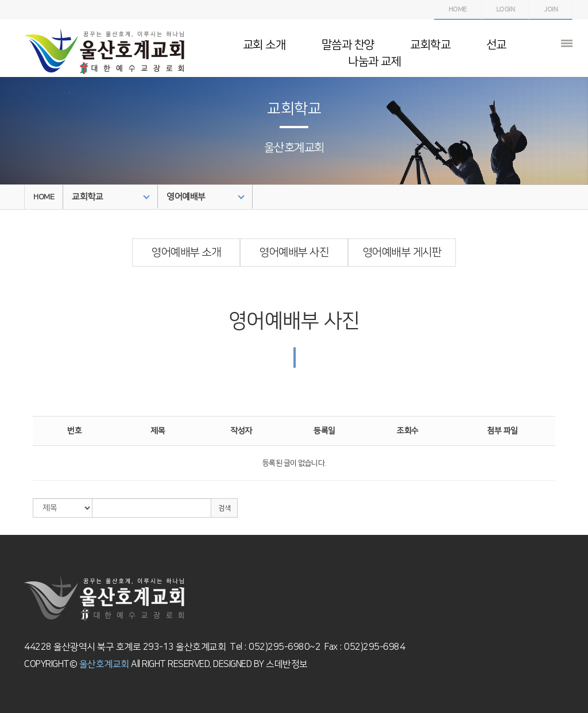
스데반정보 (286, 664)
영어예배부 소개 (186, 253)
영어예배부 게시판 (402, 253)
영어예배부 (206, 197)
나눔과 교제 (374, 61)
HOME (44, 197)
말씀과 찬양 (348, 45)
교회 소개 (264, 45)
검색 (224, 508)
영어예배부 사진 (294, 253)
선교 (496, 45)
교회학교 (430, 45)
